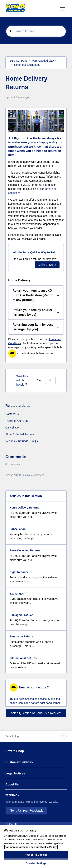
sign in (17, 475)
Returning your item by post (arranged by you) (36, 327)
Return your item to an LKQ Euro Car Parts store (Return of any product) (36, 295)
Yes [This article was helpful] (39, 380)
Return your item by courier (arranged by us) (36, 312)
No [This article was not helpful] (50, 380)
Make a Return (47, 265)
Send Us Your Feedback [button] (26, 811)
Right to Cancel (19, 572)
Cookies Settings (36, 863)
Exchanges (17, 594)
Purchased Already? (44, 61)
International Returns (23, 658)
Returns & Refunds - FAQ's (22, 441)
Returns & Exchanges (27, 65)
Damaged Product (21, 615)
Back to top (36, 736)
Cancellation (13, 428)
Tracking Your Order (17, 421)
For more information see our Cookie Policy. (31, 847)
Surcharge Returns (22, 636)
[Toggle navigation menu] (63, 9)
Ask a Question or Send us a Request (36, 713)
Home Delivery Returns (24, 508)
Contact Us (12, 414)
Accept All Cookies (36, 855)
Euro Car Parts (19, 61)
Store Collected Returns (20, 434)
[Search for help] (36, 31)
